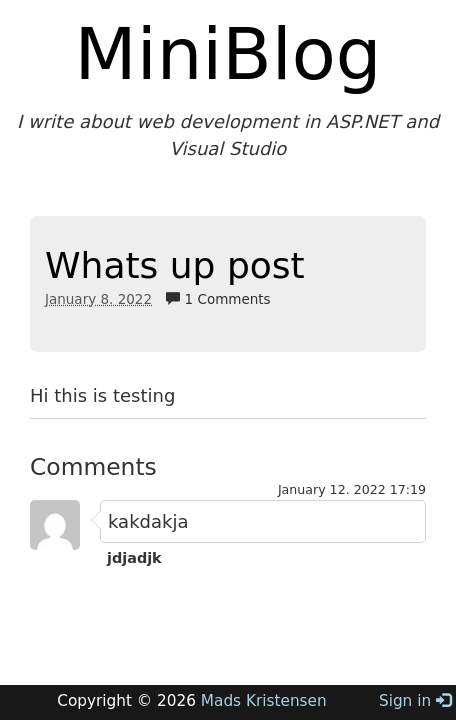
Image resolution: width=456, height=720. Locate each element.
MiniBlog (228, 54)
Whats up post (175, 265)
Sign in (415, 701)
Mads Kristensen (264, 701)
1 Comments (218, 299)
